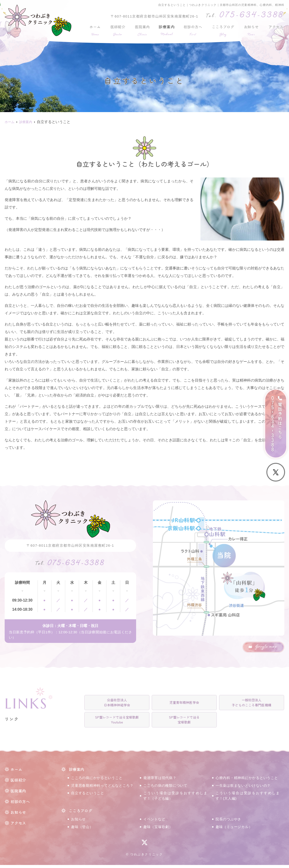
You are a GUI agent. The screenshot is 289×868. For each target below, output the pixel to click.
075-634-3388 (70, 565)
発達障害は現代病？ (160, 781)
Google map (266, 647)
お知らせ (252, 30)
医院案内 (141, 30)
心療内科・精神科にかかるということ (247, 781)
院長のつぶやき (228, 822)
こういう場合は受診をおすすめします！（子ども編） (175, 799)
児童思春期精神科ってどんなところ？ (102, 788)
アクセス (276, 30)
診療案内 (166, 30)
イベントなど (154, 822)
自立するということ (88, 796)
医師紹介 (117, 30)
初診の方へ (193, 30)
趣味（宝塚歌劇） (158, 830)
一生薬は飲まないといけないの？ (243, 788)
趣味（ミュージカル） (234, 830)
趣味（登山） (82, 830)
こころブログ (223, 30)
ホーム (95, 30)
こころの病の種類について (165, 788)
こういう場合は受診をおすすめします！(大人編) (248, 799)
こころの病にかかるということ (97, 781)
